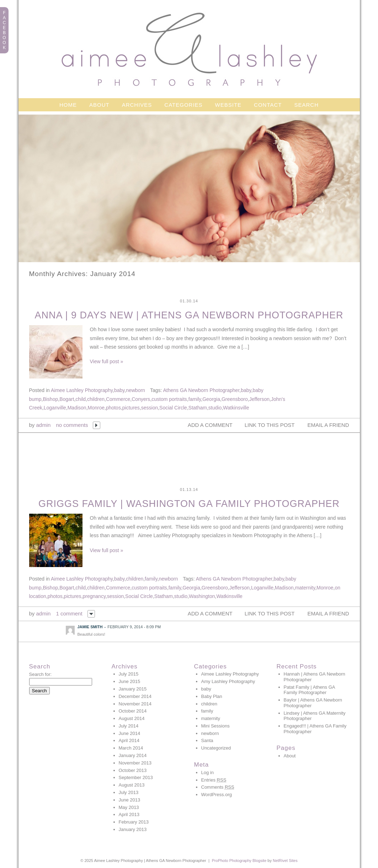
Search (307, 105)
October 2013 (133, 770)
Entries (214, 780)
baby (119, 390)
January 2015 (133, 689)
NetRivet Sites (285, 861)
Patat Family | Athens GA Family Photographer (309, 690)
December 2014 (135, 696)
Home (68, 105)
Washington (202, 596)
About (99, 105)
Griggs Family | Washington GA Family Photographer (189, 504)
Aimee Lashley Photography (82, 390)
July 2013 (129, 792)
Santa (207, 740)
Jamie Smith (90, 627)
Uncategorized (216, 748)
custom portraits (169, 399)
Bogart (67, 399)
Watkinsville (236, 408)
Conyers (141, 399)
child (81, 399)
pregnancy (94, 596)
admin (44, 425)
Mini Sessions (215, 726)
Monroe (96, 408)
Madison (77, 408)
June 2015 (130, 681)
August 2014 (132, 718)
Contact (268, 105)
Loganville (55, 408)
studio (215, 408)
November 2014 (135, 704)
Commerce (118, 399)
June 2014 (130, 733)
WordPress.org (217, 795)
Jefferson (259, 399)
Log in (207, 772)
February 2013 (134, 822)
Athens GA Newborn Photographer (201, 390)
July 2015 (129, 674)
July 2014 (129, 726)
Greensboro (235, 399)
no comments (72, 425)
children (96, 399)
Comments (218, 787)
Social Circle (173, 408)
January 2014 (133, 755)
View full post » (107, 361)
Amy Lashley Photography (228, 681)
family (195, 399)
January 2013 (133, 829)
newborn (135, 390)
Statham (198, 408)
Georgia (211, 399)
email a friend (328, 425)
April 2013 (129, 814)
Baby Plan (212, 696)
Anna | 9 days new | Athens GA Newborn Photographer (189, 315)
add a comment (210, 425)
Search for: (41, 674)
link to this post (270, 425)
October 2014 (133, 711)
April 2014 (129, 740)
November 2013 (135, 763)
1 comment (69, 613)
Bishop (50, 399)
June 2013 (130, 800)
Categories (183, 105)
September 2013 (136, 777)
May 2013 (129, 807)
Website (228, 105)
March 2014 (131, 748)
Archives (137, 105)
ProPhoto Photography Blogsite (239, 861)
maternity (305, 588)
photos (113, 408)
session (150, 408)
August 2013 (132, 785)
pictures (131, 408)
